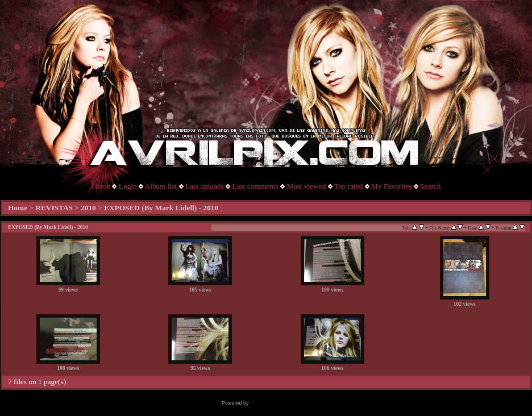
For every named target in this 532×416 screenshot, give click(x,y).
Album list (161, 186)
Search (430, 186)
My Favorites (391, 186)
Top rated (349, 186)
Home (101, 186)
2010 (88, 208)
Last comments (255, 186)
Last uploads (205, 186)
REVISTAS (54, 208)
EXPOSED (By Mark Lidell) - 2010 (161, 208)
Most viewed (306, 186)
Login (128, 186)
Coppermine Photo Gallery (280, 403)
